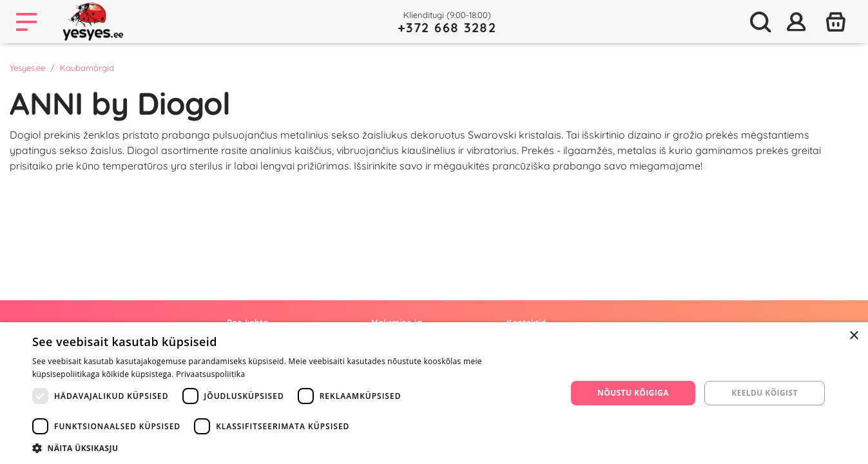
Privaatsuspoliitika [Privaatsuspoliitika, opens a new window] (210, 374)
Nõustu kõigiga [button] (633, 393)
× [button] (854, 336)
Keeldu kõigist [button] (765, 393)
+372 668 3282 (447, 27)
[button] (291, 448)
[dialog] (434, 393)
